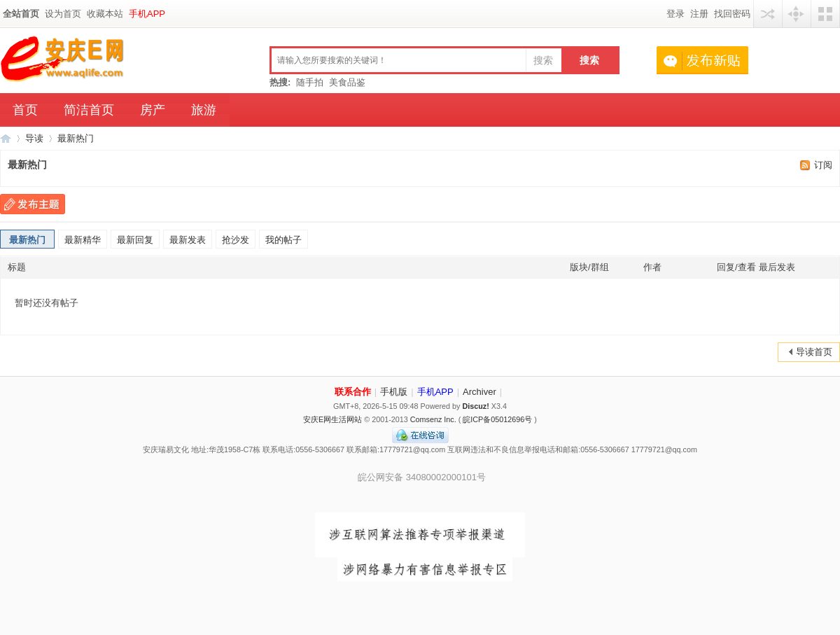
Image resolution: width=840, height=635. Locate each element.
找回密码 (732, 14)
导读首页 (814, 352)
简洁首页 (89, 110)
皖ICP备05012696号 (497, 419)
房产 (153, 110)
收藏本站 (105, 14)
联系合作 (353, 392)
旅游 (204, 110)
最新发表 (188, 240)
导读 (34, 138)
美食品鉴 (347, 82)
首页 (25, 110)
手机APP (147, 14)
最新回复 (135, 240)
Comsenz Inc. (433, 419)
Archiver (479, 392)
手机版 (394, 392)
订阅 (823, 165)
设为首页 (63, 14)
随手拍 (310, 82)
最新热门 (76, 138)
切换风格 (825, 14)
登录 (675, 14)
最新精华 (83, 240)
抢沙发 (236, 240)
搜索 (543, 60)
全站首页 (21, 14)
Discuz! (475, 406)
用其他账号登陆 (768, 14)
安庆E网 (6, 138)
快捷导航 (797, 14)
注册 (699, 14)
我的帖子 (283, 240)
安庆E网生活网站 (332, 419)
